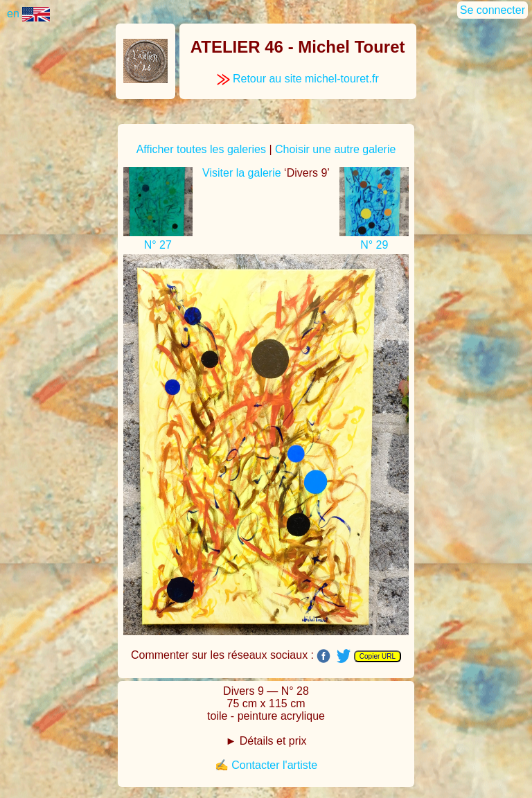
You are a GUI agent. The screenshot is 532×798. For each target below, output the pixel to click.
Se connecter (493, 10)
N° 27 (158, 245)
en (28, 14)
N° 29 (374, 245)
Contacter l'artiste (274, 765)
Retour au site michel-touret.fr (298, 79)
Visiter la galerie (242, 173)
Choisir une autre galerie (335, 149)
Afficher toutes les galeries (201, 149)
